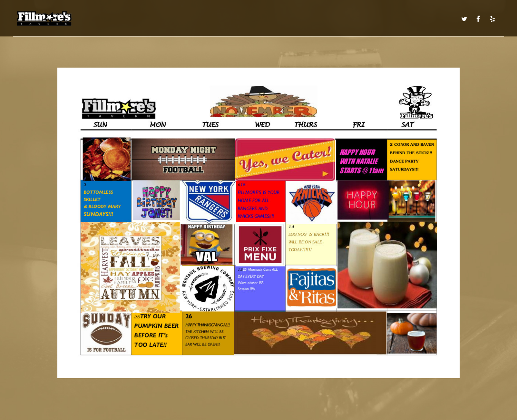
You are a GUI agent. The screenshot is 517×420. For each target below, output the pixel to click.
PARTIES (345, 19)
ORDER (409, 19)
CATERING (319, 19)
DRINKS (213, 19)
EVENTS (263, 19)
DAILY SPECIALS (180, 19)
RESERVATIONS (378, 19)
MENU (149, 19)
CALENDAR (290, 19)
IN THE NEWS (438, 19)
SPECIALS (238, 19)
